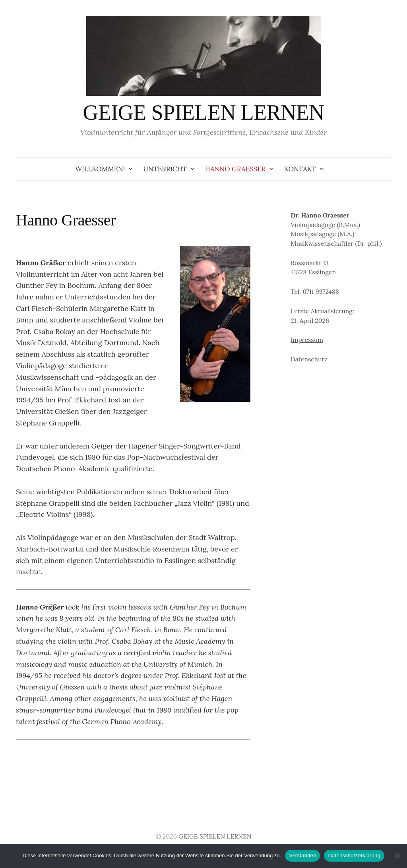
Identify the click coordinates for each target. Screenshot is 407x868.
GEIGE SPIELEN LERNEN (203, 113)
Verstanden (302, 855)
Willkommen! (100, 169)
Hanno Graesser (235, 169)
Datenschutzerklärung (354, 855)
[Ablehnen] (397, 856)
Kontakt (300, 169)
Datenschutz (309, 359)
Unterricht (165, 169)
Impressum (307, 340)
